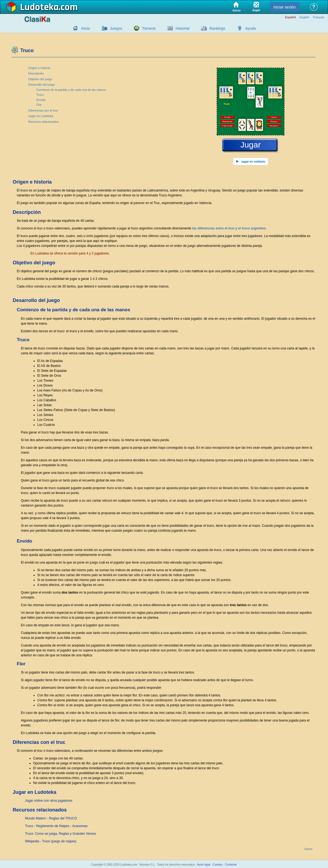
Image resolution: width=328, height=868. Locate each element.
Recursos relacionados (44, 122)
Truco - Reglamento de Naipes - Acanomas (56, 826)
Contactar (231, 865)
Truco (40, 95)
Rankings (217, 28)
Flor (39, 105)
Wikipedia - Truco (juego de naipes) (51, 841)
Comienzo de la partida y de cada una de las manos (71, 90)
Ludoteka (39, 7)
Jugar (250, 145)
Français (319, 17)
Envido (41, 100)
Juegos (116, 28)
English (304, 17)
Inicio (85, 28)
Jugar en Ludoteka (41, 116)
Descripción (36, 73)
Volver (309, 849)
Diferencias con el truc (43, 110)
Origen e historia (39, 68)
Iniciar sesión (285, 7)
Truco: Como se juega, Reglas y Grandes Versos (61, 834)
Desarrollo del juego (42, 85)
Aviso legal (204, 865)
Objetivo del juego (40, 79)
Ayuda (250, 28)
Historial (183, 28)
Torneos (149, 28)
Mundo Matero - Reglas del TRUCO (51, 818)
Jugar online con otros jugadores (49, 801)
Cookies (218, 865)
